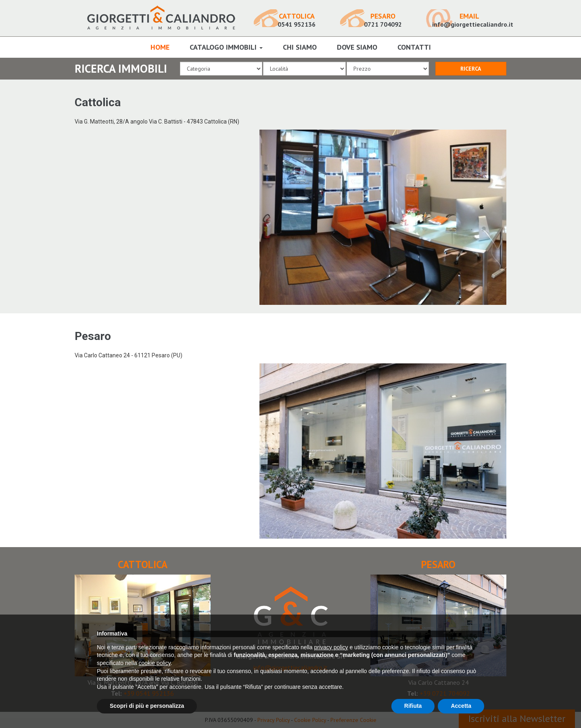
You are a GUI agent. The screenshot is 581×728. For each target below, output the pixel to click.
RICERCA (471, 69)
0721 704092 (383, 20)
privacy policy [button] (331, 647)
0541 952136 (297, 20)
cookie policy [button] (155, 663)
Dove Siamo (357, 47)
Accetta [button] (461, 706)
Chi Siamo (300, 47)
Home (160, 47)
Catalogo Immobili (226, 47)
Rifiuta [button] (413, 706)
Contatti (414, 47)
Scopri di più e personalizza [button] (147, 706)
